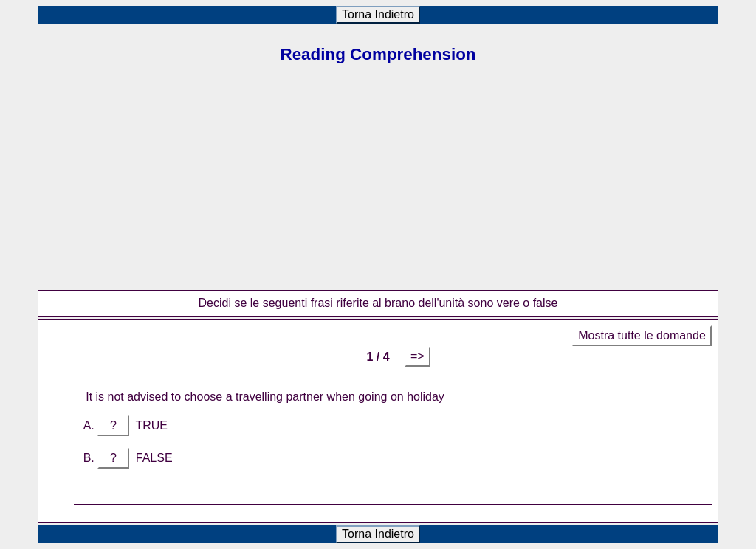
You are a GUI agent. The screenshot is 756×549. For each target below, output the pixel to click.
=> (417, 356)
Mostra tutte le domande (642, 335)
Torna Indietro (378, 14)
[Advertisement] (378, 187)
